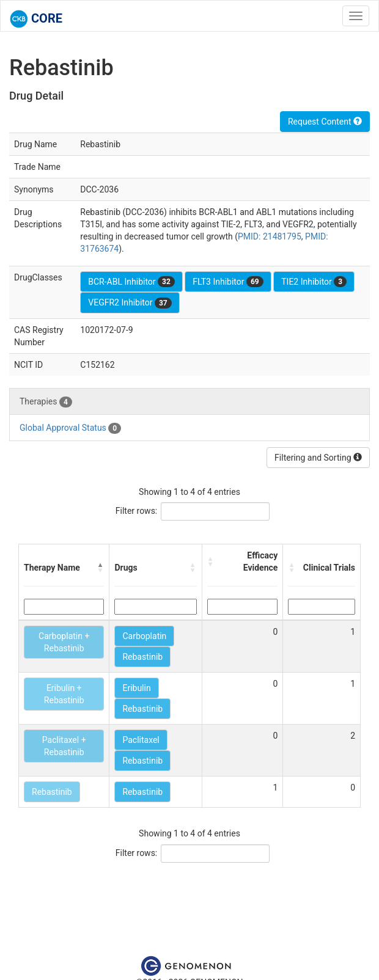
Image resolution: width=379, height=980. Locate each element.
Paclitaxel (141, 740)
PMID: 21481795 (270, 236)
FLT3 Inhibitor (228, 282)
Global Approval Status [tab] (70, 428)
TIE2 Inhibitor (314, 282)
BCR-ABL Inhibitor (131, 282)
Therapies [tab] (46, 402)
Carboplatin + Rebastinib (64, 642)
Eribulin (136, 688)
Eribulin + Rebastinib (64, 694)
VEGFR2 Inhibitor (130, 303)
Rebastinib (142, 657)
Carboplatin (144, 636)
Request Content (325, 122)
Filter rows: (137, 511)
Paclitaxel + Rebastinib (64, 746)
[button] (100, 568)
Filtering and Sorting (318, 458)
